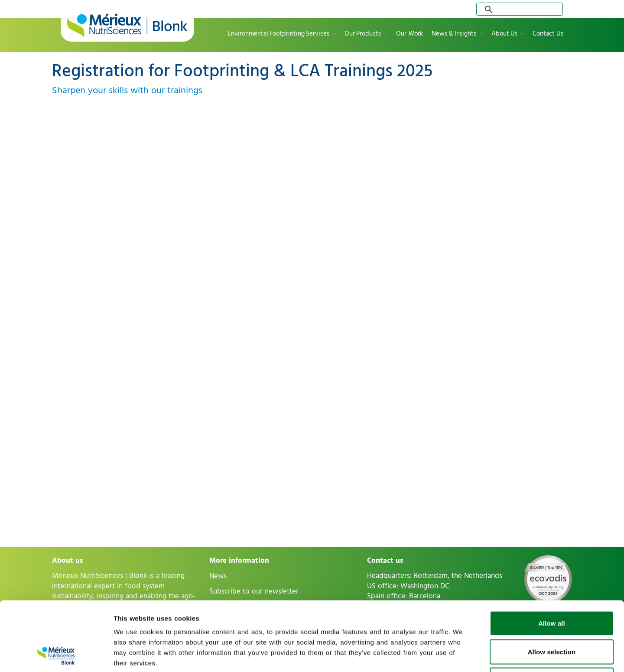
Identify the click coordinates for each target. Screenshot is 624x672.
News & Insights (454, 34)
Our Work (409, 34)
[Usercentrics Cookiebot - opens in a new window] (56, 655)
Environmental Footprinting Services (278, 34)
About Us (504, 34)
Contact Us (548, 34)
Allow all (552, 558)
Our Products (363, 34)
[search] (521, 9)
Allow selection (552, 587)
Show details (455, 655)
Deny (551, 615)
